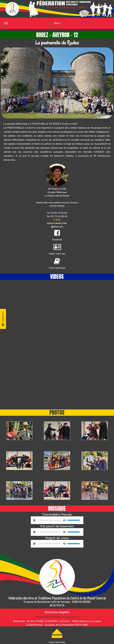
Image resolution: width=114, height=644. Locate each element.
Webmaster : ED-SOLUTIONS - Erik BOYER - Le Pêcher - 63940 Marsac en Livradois (57, 621)
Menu (32, 25)
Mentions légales (57, 612)
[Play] (35, 520)
